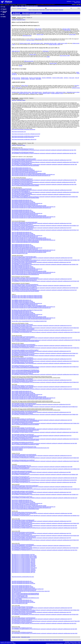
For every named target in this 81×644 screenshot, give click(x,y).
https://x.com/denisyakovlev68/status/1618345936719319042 (25, 437)
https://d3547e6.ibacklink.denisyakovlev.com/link (22, 267)
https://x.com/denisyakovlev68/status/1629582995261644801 (25, 368)
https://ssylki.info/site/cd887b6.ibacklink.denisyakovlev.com (25, 249)
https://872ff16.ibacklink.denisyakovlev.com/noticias (23, 170)
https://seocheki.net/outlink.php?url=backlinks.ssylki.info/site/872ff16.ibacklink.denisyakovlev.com (33, 174)
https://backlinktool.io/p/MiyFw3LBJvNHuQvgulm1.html (24, 447)
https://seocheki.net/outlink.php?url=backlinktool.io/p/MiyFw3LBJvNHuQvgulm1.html (30, 448)
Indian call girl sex (16, 51)
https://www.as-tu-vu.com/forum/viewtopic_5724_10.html (24, 568)
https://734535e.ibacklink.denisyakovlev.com (22, 600)
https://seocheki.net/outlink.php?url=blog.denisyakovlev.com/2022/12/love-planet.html (31, 591)
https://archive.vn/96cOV (17, 450)
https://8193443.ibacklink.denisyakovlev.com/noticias (23, 212)
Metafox (14, 643)
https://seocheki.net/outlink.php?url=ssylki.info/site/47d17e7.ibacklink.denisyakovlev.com (31, 508)
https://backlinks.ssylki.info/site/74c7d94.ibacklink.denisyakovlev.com (27, 236)
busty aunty (72, 78)
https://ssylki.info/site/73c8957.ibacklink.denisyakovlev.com (25, 396)
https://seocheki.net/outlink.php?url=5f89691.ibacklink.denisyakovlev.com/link (29, 306)
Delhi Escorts (46, 51)
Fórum (22, 6)
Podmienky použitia (67, 643)
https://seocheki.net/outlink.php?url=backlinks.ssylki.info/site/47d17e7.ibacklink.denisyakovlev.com (34, 507)
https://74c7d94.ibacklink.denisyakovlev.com (22, 232)
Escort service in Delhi (65, 56)
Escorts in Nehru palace (58, 78)
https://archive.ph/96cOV (17, 449)
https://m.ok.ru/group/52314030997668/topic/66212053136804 (26, 371)
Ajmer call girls (25, 86)
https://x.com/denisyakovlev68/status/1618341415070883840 (25, 424)
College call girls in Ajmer (25, 92)
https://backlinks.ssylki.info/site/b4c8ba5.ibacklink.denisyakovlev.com (27, 314)
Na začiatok (67, 642)
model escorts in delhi (62, 43)
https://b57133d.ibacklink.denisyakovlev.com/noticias (23, 583)
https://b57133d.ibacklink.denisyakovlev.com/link (22, 582)
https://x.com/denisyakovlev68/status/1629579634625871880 (25, 372)
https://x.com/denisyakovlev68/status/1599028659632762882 (25, 509)
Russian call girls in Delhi (55, 44)
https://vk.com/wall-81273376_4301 (20, 596)
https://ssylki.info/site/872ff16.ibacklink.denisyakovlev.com (25, 172)
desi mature (32, 79)
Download (61, 10)
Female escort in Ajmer (24, 93)
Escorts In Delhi (53, 63)
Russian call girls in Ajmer (44, 93)
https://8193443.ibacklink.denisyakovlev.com (22, 210)
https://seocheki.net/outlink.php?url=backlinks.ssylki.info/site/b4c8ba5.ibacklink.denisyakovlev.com (33, 318)
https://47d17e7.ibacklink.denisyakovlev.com (22, 500)
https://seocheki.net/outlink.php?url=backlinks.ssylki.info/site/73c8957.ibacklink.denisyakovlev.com (33, 398)
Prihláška (79, 642)
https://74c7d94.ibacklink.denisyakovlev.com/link (22, 233)
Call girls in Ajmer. (76, 88)
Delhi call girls (38, 29)
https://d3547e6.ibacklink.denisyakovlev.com (22, 266)
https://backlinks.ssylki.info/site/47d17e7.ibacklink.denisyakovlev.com (27, 503)
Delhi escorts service (29, 61)
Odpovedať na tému (26, 15)
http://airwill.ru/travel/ (16, 592)
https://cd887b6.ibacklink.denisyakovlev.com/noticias (23, 247)
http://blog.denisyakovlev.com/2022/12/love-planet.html (24, 590)
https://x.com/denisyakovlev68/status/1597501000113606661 (25, 186)
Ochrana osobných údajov (76, 643)
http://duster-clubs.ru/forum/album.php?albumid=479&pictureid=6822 (27, 297)
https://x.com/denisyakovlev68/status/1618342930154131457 (25, 430)
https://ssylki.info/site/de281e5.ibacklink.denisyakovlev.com (25, 204)
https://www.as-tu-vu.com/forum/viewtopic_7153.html (23, 560)
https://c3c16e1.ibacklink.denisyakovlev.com (22, 586)
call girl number (72, 34)
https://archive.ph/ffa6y (17, 599)
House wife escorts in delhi (37, 43)
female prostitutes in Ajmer (57, 93)
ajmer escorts (19, 88)
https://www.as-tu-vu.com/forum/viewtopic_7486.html (23, 559)
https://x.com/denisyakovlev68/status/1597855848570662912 (25, 341)
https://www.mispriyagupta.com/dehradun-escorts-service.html (26, 136)
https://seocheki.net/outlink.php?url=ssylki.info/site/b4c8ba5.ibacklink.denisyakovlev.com (31, 319)
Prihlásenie (19, 8)
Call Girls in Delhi (30, 40)
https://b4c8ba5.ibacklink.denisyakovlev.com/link (22, 312)
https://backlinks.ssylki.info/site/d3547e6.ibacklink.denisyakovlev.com (27, 269)
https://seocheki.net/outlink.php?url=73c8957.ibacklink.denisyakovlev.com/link (29, 397)
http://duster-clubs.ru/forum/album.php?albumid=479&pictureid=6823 (27, 298)
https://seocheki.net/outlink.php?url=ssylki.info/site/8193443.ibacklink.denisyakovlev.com (31, 218)
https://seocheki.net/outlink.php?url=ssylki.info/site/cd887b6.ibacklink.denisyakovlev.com (31, 251)
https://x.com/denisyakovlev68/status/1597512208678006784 (25, 241)
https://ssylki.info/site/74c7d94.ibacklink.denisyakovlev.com (25, 237)
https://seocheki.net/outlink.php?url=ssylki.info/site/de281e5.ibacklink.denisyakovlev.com (31, 208)
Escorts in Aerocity (16, 78)
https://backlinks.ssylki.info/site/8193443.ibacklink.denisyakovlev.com (27, 213)
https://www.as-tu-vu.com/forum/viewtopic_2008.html (23, 571)
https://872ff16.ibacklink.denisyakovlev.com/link (22, 169)
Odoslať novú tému (16, 15)
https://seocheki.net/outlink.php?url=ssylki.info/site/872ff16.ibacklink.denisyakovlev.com (31, 176)
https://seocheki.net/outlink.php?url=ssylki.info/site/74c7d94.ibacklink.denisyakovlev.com (31, 239)
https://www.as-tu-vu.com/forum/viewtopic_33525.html (24, 566)
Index (12, 6)
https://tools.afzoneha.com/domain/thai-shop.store (23, 577)
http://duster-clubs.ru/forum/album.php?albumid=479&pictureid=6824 (27, 310)
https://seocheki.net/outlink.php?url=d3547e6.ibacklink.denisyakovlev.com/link (29, 271)
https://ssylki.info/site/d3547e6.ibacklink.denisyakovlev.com (25, 270)
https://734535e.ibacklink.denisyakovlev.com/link (22, 601)
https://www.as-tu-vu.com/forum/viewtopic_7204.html (23, 563)
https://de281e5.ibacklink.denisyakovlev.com (22, 200)
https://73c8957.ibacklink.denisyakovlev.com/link (22, 392)
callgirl (48, 57)
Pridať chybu (42, 10)
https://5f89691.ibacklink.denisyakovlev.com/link (22, 301)
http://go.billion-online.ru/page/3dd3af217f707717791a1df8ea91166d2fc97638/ (29, 321)
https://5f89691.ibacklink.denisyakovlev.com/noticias (23, 302)
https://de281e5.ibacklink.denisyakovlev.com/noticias (23, 202)
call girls (20, 66)
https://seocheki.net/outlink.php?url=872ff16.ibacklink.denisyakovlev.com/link (29, 173)
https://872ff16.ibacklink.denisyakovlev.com (21, 168)
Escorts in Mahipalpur (47, 78)
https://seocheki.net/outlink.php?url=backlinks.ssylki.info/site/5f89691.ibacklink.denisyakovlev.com (33, 307)
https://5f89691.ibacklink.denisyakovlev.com (21, 300)
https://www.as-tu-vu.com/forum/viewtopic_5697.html (23, 572)
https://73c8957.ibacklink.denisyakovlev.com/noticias (23, 393)
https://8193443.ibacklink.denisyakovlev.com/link (22, 211)
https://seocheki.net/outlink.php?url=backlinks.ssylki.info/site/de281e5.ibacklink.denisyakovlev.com (34, 207)
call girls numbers (25, 79)
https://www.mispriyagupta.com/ (19, 132)
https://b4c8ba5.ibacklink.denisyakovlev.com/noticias (23, 313)
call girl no (66, 78)
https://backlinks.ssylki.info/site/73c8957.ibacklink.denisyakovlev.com (27, 394)
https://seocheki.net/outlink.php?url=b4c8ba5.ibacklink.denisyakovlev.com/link (29, 317)
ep (19, 6)
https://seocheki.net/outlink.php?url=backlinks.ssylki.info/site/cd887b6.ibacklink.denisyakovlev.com (33, 250)
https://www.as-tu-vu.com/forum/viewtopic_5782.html (23, 564)
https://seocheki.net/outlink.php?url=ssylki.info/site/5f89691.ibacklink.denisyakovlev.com (31, 308)
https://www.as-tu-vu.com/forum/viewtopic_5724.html (23, 567)
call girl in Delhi (40, 34)
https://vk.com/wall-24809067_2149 (20, 597)
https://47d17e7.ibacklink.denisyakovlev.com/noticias (23, 502)
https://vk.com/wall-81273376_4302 (20, 603)
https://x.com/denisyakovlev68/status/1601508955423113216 (25, 598)
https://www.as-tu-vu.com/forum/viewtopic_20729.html (24, 570)
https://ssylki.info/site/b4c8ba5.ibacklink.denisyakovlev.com (25, 316)
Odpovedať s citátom (21, 20)
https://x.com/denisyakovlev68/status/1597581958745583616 (25, 291)
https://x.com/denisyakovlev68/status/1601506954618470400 (25, 594)
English (78, 3)
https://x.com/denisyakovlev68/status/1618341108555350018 (25, 421)
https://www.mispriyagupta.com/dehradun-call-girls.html (24, 139)
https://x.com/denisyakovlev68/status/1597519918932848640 (25, 242)
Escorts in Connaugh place (35, 78)
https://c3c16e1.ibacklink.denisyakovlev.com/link (22, 587)
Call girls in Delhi (66, 29)
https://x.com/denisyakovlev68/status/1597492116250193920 (25, 166)
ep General (16, 13)
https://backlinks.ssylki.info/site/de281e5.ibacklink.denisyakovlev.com (27, 203)
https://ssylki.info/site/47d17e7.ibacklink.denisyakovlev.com (25, 504)
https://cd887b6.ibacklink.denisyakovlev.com (22, 244)
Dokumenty (56, 10)
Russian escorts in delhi (25, 43)
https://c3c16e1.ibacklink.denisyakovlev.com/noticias (23, 588)
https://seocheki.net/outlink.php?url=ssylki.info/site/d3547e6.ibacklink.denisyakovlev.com (31, 273)
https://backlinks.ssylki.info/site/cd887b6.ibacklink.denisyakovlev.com (27, 248)
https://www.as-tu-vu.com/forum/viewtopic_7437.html (23, 561)
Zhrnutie (47, 10)
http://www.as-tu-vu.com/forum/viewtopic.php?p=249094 (24, 557)
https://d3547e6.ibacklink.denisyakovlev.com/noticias (23, 268)
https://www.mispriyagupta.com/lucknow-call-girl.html (23, 129)
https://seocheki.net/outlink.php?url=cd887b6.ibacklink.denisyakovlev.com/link (29, 252)
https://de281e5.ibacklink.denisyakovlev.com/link (22, 201)
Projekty (16, 6)
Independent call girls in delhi (50, 43)
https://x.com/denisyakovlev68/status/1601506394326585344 (25, 593)
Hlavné (30, 10)
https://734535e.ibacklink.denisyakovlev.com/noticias (23, 602)
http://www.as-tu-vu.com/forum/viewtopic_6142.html (23, 554)
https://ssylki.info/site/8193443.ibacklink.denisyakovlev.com (25, 214)
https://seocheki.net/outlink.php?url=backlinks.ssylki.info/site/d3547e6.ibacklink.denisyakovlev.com (34, 272)
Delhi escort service (27, 36)
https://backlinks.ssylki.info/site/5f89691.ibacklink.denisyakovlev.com (27, 303)
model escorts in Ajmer (61, 92)
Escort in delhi (33, 54)
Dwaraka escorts (25, 78)
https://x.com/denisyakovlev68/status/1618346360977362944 (25, 440)
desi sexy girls (17, 79)
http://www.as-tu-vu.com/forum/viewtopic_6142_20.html (24, 556)
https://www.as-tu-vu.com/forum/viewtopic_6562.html (23, 562)
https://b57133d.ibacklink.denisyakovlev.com (22, 581)
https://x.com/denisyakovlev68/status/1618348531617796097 (25, 444)
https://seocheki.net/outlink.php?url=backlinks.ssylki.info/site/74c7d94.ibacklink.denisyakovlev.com (33, 240)
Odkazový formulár (73, 642)
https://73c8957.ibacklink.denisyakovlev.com (22, 391)
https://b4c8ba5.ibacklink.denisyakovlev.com (22, 311)
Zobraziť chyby (35, 10)
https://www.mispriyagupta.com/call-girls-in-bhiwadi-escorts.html (26, 134)
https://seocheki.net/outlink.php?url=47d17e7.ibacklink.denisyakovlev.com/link (29, 506)
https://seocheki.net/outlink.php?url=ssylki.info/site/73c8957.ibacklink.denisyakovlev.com (31, 399)
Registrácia (78, 1)
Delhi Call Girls (38, 39)
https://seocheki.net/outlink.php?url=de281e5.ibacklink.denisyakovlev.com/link (29, 206)
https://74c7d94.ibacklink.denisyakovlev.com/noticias (23, 234)
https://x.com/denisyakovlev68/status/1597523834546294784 (25, 274)
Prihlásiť (73, 1)
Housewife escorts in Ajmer (49, 92)
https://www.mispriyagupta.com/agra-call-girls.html (23, 137)
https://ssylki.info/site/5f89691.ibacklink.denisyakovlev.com (25, 304)
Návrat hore (14, 20)
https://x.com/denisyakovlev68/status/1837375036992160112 (25, 370)
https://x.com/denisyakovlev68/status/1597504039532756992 (25, 198)
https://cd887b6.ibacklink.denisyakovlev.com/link (22, 246)
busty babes (38, 79)
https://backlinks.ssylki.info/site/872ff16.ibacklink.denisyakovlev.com (27, 171)
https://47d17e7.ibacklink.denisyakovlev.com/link (22, 501)
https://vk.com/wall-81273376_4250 (20, 253)
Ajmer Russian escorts (37, 92)
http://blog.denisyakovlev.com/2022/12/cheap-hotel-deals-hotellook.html (28, 589)
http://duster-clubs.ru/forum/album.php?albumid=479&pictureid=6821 (27, 296)
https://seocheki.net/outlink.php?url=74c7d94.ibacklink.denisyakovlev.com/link (29, 238)
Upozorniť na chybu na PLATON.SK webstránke (54, 643)
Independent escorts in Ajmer (73, 92)
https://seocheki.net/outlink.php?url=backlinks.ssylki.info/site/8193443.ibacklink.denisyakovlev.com (34, 217)
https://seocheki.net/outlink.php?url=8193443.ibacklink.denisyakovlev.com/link (29, 216)
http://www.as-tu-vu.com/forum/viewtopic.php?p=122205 (24, 558)
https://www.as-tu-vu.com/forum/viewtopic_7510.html (23, 569)
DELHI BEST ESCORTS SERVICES (31, 6)
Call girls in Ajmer (16, 92)
